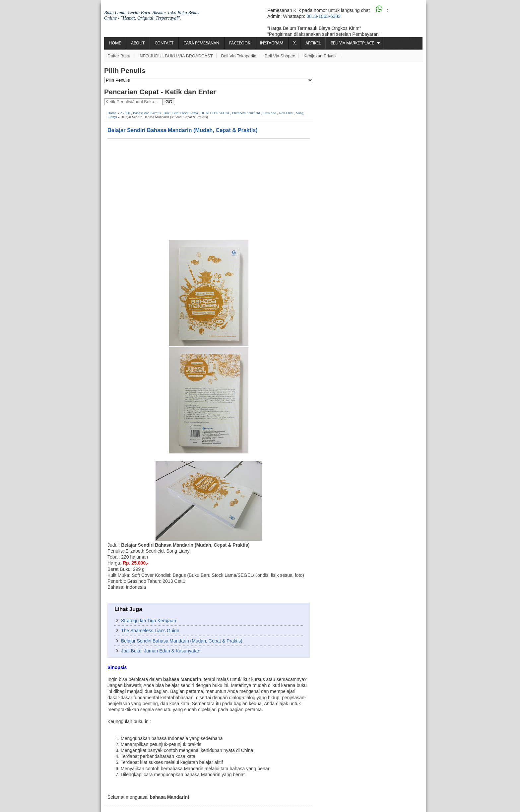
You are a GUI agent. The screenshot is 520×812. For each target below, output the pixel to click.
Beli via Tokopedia (239, 56)
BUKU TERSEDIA (215, 113)
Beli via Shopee (280, 56)
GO (169, 102)
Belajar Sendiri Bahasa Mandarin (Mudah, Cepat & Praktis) (183, 130)
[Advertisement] (209, 189)
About (138, 43)
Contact (164, 43)
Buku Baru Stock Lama (181, 113)
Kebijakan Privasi (320, 56)
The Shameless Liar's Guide (150, 631)
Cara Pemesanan (201, 43)
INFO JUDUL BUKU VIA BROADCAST (176, 56)
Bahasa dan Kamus (147, 113)
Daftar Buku (119, 56)
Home (115, 43)
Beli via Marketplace (352, 43)
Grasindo (269, 113)
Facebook (240, 43)
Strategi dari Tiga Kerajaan (149, 621)
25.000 (125, 113)
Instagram (272, 43)
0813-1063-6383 (324, 16)
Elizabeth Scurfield (246, 113)
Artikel (313, 43)
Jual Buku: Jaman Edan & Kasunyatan (161, 651)
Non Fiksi (286, 113)
